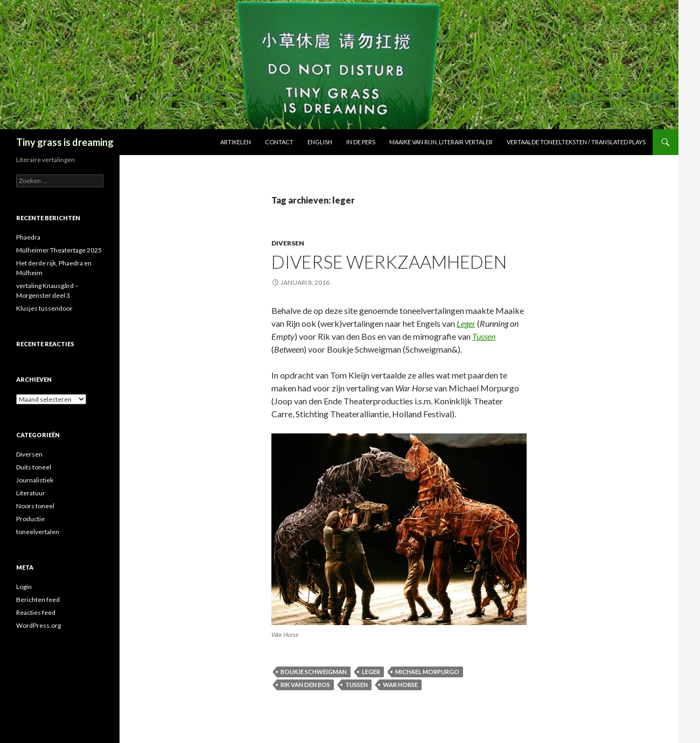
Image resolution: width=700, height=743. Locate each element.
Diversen (288, 243)
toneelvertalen (38, 532)
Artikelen (236, 142)
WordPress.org (38, 625)
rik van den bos (305, 685)
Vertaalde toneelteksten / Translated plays (576, 142)
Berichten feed (38, 600)
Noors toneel (35, 506)
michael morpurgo (427, 672)
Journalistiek (35, 480)
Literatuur (31, 493)
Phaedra (28, 237)
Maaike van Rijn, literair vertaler (441, 142)
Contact (279, 142)
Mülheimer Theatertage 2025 (59, 250)
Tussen (484, 336)
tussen (356, 685)
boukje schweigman (314, 672)
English (320, 142)
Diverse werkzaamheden (389, 262)
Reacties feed (36, 612)
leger (371, 672)
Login (24, 587)
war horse (400, 685)
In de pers (361, 142)
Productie (30, 519)
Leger (466, 323)
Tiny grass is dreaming (65, 142)
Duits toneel (34, 467)
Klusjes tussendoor (44, 308)
